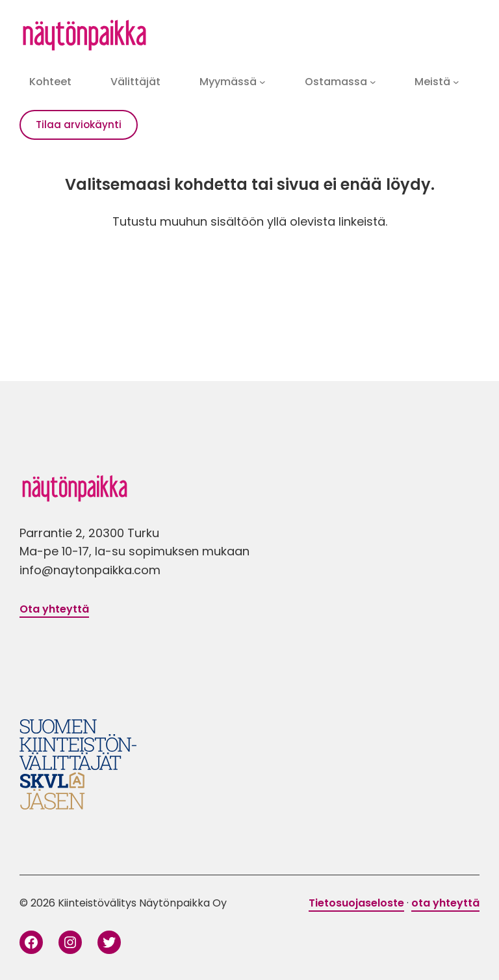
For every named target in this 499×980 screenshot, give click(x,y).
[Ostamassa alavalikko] (373, 82)
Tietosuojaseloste (356, 903)
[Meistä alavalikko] (456, 82)
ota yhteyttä (445, 903)
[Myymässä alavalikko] (262, 82)
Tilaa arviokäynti (79, 125)
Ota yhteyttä (54, 609)
